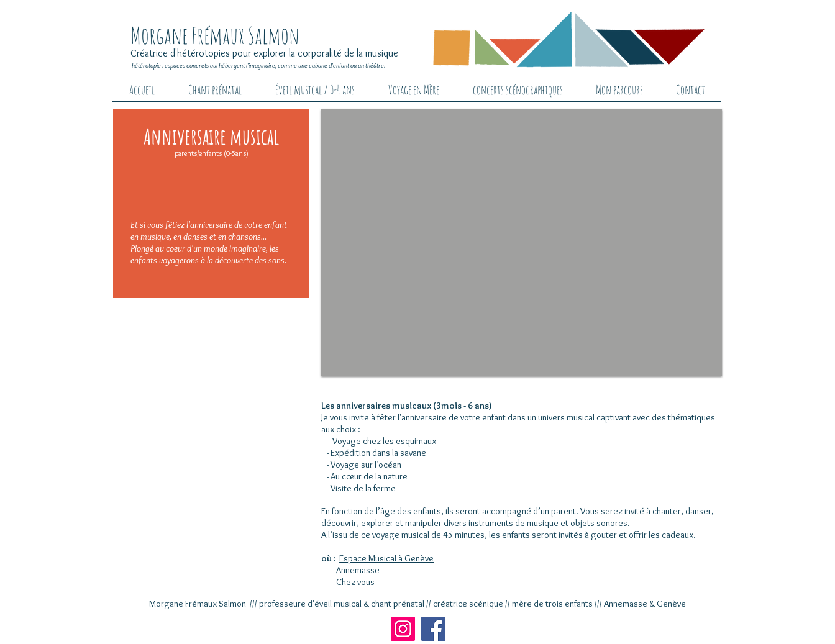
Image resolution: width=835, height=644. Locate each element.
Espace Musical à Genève (386, 558)
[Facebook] (433, 629)
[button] (522, 243)
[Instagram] (403, 629)
